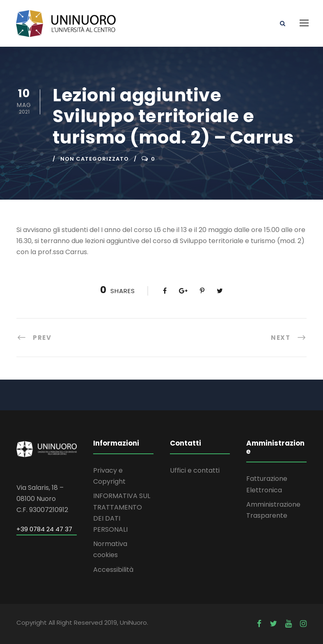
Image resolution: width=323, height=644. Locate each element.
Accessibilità (113, 570)
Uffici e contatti (195, 470)
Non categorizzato (95, 159)
